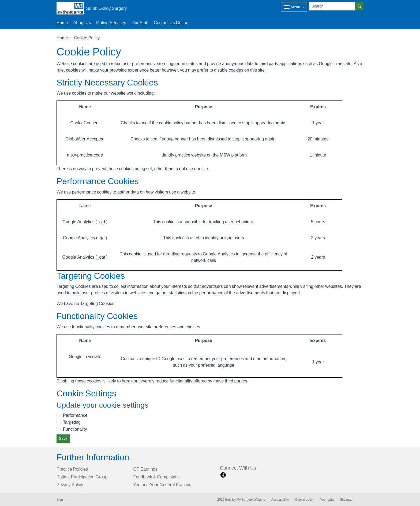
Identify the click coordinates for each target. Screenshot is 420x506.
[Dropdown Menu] (294, 7)
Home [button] (62, 23)
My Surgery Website (251, 500)
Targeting (72, 422)
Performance (75, 415)
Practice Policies (72, 469)
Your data (327, 500)
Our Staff (140, 23)
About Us (82, 23)
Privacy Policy (70, 485)
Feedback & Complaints (156, 477)
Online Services (111, 23)
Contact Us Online (171, 23)
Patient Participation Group (82, 477)
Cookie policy (304, 500)
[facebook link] (223, 475)
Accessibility (280, 500)
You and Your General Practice (162, 485)
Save (63, 438)
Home (62, 38)
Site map (346, 500)
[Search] (332, 6)
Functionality (75, 429)
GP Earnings (145, 469)
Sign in (61, 500)
